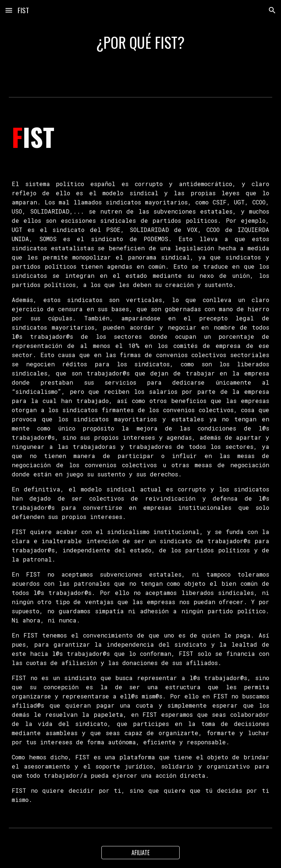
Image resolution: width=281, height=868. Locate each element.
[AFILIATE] (141, 853)
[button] (9, 10)
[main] (140, 42)
